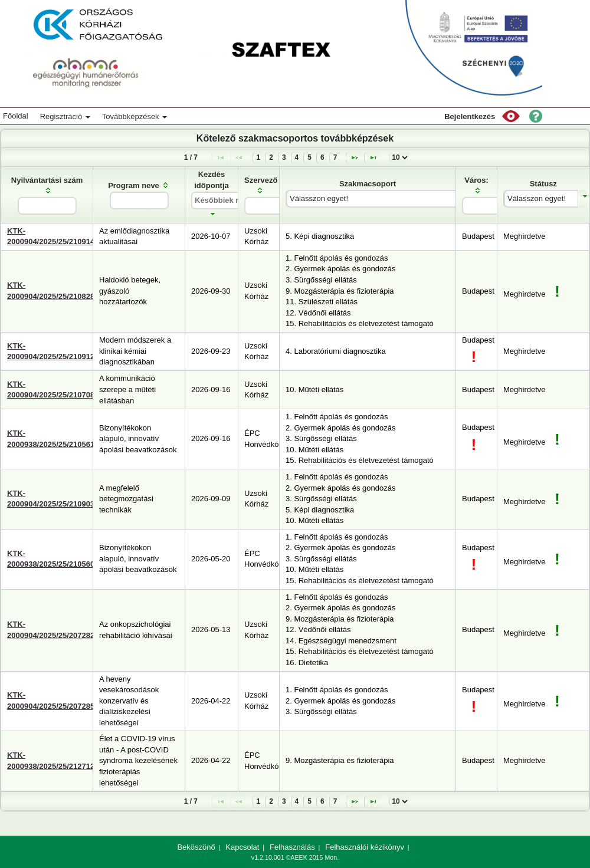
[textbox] (47, 206)
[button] (511, 116)
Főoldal (16, 116)
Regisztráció (65, 116)
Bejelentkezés (470, 116)
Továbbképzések (135, 116)
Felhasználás (292, 847)
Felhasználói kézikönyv (365, 847)
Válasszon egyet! (319, 198)
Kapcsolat (242, 847)
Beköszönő (196, 847)
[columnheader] (47, 195)
